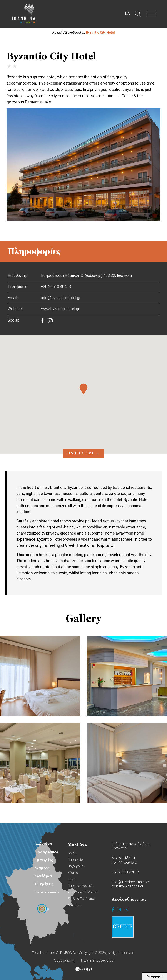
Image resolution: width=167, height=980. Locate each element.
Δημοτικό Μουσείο (81, 886)
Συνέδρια (43, 876)
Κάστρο (73, 873)
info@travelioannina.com (131, 882)
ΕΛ (128, 13)
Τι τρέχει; (44, 884)
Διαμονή (43, 868)
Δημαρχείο (75, 860)
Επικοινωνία (47, 892)
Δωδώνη (74, 905)
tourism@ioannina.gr (128, 886)
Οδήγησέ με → (83, 453)
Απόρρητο (155, 976)
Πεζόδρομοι (76, 866)
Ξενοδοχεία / (76, 33)
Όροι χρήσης (64, 960)
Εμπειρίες (44, 860)
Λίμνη (72, 879)
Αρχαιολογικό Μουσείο (83, 892)
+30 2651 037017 (125, 872)
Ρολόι (72, 853)
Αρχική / (59, 33)
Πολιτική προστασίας (97, 960)
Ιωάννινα (43, 844)
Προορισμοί (46, 852)
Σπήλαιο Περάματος (82, 899)
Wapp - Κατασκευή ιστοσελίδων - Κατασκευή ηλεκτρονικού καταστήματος (84, 969)
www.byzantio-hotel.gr (60, 309)
